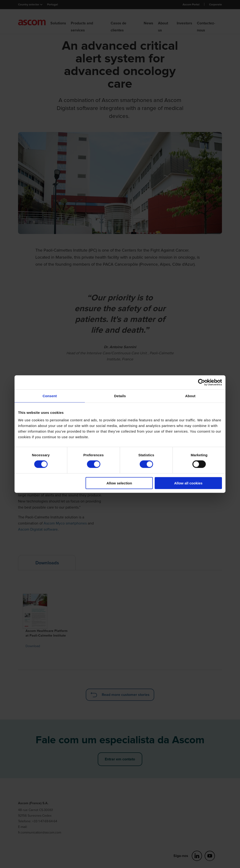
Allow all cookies (188, 483)
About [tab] (190, 396)
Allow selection (119, 483)
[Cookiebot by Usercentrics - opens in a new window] (201, 382)
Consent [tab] (50, 396)
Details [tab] (120, 396)
